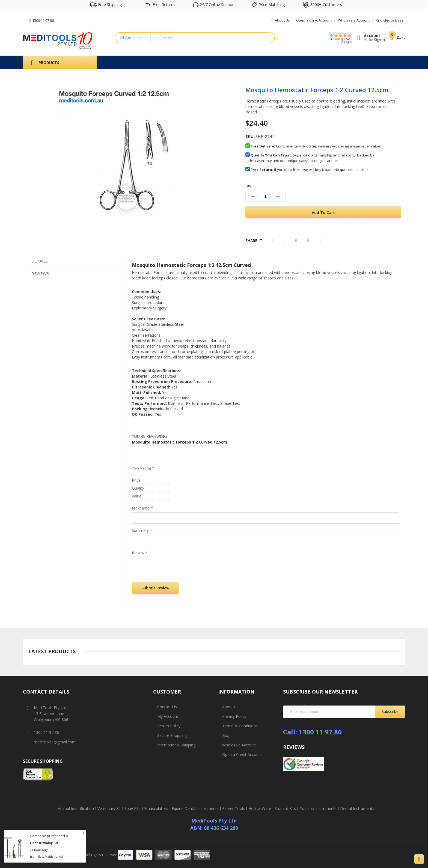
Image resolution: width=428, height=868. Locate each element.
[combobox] (204, 38)
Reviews (40, 273)
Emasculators (156, 809)
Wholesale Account (354, 20)
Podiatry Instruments (318, 809)
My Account (168, 716)
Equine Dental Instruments (195, 809)
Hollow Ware (260, 809)
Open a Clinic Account (314, 20)
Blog (226, 735)
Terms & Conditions (240, 726)
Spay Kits (133, 809)
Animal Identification (76, 809)
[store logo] (58, 41)
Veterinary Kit (109, 809)
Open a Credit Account (242, 754)
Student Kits (285, 809)
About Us (282, 20)
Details (40, 261)
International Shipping (176, 745)
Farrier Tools (234, 809)
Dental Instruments (357, 809)
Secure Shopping (172, 735)
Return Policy (169, 726)
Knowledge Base (390, 20)
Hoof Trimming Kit (44, 843)
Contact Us (167, 707)
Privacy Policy (234, 716)
